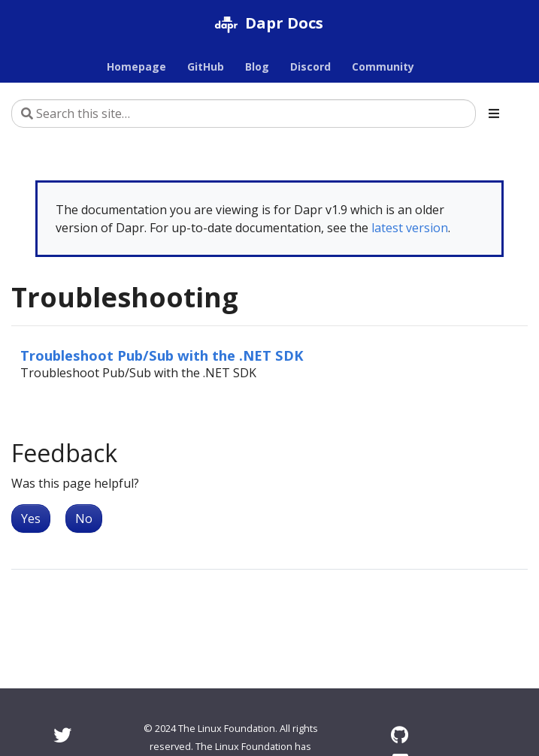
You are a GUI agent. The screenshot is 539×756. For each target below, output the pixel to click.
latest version (410, 228)
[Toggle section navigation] (494, 113)
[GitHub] (400, 735)
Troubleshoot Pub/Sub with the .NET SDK (162, 355)
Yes (31, 519)
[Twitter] (62, 735)
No (84, 519)
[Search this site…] (244, 113)
